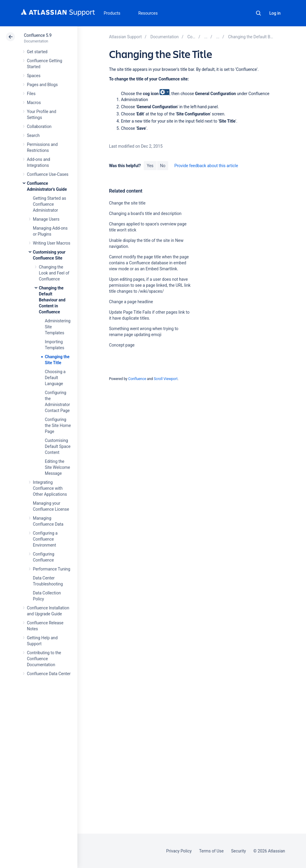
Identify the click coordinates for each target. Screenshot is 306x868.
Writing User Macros (52, 243)
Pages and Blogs (42, 85)
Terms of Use (211, 851)
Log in (275, 13)
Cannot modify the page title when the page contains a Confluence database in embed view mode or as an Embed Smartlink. (149, 263)
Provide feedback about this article (206, 166)
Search (258, 13)
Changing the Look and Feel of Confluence (54, 273)
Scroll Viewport (166, 379)
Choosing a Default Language (55, 378)
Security (238, 851)
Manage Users (46, 219)
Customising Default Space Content (58, 446)
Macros (34, 103)
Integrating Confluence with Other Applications (50, 488)
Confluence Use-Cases (48, 174)
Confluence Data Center (49, 674)
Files (31, 94)
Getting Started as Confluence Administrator (49, 204)
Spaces (34, 76)
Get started (37, 52)
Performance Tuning (52, 569)
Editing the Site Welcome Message (57, 467)
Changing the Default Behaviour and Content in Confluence (52, 300)
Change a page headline (131, 302)
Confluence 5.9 (38, 35)
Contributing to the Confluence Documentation (44, 659)
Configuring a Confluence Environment (45, 539)
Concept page (122, 345)
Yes (150, 166)
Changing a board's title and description (145, 213)
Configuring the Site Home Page (58, 425)
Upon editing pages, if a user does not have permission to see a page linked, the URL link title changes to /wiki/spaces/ (150, 285)
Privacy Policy (179, 851)
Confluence (137, 379)
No (163, 166)
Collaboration (39, 126)
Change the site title (127, 203)
